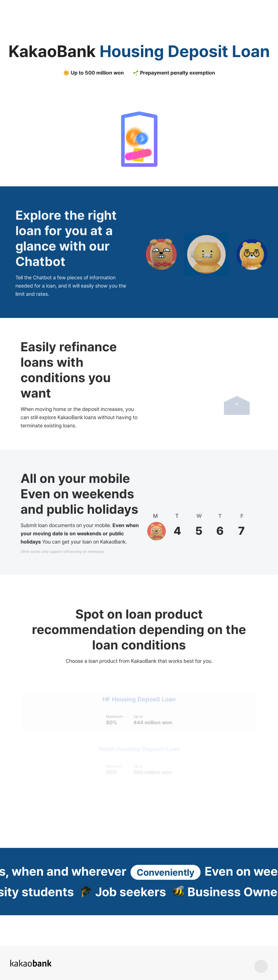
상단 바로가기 (261, 966)
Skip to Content (0, 0)
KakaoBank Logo (24, 8)
